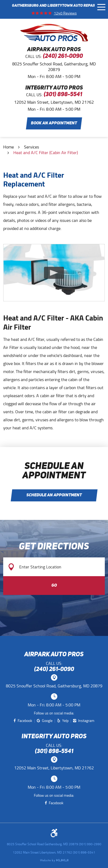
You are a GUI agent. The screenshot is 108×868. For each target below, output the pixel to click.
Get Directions (54, 547)
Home (9, 147)
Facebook (25, 721)
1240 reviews (65, 13)
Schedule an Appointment (54, 495)
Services (31, 147)
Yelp (65, 721)
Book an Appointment (54, 123)
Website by (54, 860)
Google (47, 721)
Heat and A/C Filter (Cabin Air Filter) (46, 153)
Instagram (86, 721)
